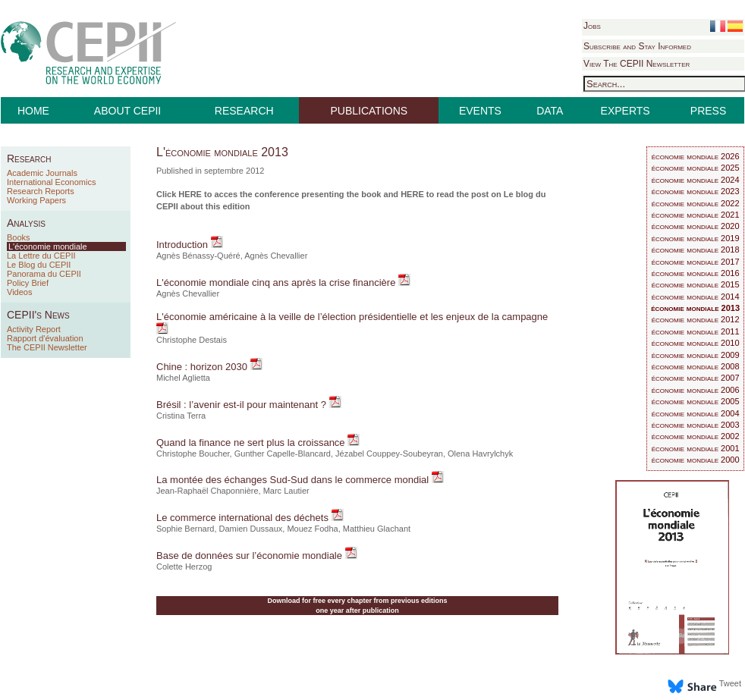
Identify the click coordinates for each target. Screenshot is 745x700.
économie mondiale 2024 (696, 180)
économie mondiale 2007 (696, 378)
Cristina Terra (181, 416)
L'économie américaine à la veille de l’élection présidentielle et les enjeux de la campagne (352, 317)
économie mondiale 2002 (696, 436)
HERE (190, 194)
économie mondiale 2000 (696, 460)
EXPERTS (626, 111)
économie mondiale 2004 (696, 413)
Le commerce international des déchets (244, 518)
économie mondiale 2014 (696, 297)
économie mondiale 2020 (696, 226)
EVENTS (480, 111)
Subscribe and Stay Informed (637, 46)
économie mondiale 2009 (696, 355)
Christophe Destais (192, 340)
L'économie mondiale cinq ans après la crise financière (277, 283)
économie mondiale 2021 (696, 215)
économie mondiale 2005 (696, 401)
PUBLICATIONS (369, 111)
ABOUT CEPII (127, 111)
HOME (33, 111)
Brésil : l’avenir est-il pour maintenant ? (243, 405)
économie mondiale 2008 (696, 366)
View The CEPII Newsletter (637, 64)
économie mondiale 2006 (696, 390)
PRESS (708, 111)
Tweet (730, 683)
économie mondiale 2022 (696, 203)
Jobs (592, 26)
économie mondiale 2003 (696, 425)
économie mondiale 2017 (696, 262)
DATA (550, 111)
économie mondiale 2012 (696, 319)
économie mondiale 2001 (696, 448)
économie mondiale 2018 (696, 250)
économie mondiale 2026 (696, 156)
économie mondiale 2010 (696, 343)
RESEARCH (244, 111)
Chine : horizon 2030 (203, 367)
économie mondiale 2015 (696, 284)
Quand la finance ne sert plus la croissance (252, 443)
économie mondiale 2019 (696, 238)
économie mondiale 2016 (696, 273)
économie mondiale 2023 (696, 191)
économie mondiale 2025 (696, 168)
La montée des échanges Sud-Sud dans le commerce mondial (294, 480)
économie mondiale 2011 (696, 331)
